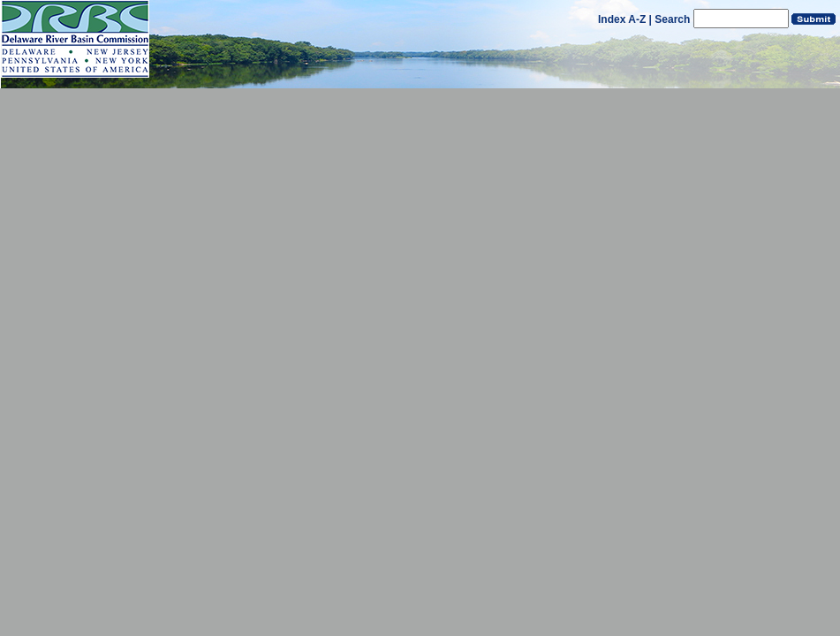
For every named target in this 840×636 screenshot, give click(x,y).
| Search (670, 19)
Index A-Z (622, 19)
